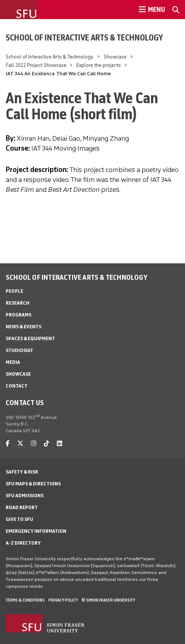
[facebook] (8, 444)
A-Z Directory (23, 543)
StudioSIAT (19, 350)
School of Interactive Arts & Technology (84, 37)
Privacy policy (63, 600)
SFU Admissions (25, 496)
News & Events (23, 327)
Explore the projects (99, 65)
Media (13, 362)
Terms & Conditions (25, 600)
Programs (18, 315)
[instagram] (34, 444)
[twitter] (20, 444)
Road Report (22, 507)
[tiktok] (47, 444)
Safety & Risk (22, 472)
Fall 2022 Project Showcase (36, 65)
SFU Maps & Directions (33, 484)
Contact (17, 386)
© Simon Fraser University (108, 600)
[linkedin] (60, 444)
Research (18, 303)
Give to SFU (19, 519)
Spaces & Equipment (30, 338)
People (14, 291)
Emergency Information (36, 531)
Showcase (115, 57)
